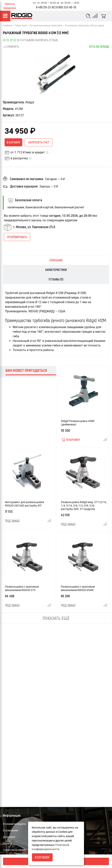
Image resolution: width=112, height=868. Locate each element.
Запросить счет (39, 142)
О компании (10, 830)
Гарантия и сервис (14, 850)
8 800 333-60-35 (66, 7)
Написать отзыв (47, 40)
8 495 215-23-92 (45, 7)
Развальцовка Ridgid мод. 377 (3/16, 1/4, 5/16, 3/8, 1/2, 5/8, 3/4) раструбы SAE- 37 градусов (84, 506)
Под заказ (12, 521)
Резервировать (17, 237)
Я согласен (42, 857)
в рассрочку (19, 158)
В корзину (13, 142)
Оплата (8, 843)
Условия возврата (14, 824)
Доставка (9, 837)
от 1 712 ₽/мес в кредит (28, 152)
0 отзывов (27, 40)
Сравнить (11, 46)
